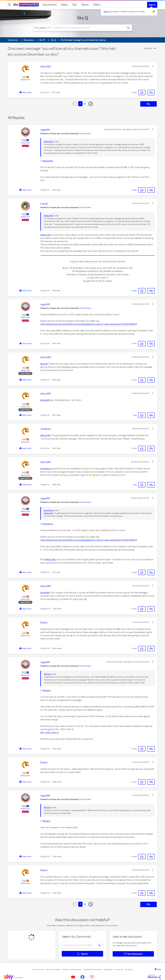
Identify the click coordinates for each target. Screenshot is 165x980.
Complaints (108, 970)
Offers (97, 5)
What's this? (25, 80)
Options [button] (148, 48)
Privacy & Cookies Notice (72, 970)
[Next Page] (91, 104)
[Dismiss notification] (154, 12)
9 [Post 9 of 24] (45, 572)
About (85, 5)
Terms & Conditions (53, 970)
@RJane (47, 674)
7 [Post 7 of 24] (45, 448)
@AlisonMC (49, 142)
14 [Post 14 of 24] (45, 856)
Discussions (50, 5)
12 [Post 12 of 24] (45, 749)
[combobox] (88, 28)
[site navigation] (9, 5)
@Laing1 (44, 364)
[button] (153, 66)
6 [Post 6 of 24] (45, 415)
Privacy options (38, 970)
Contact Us (119, 970)
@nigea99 (45, 400)
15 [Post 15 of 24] (45, 893)
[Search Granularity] (43, 28)
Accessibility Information (92, 970)
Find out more (85, 134)
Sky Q (83, 18)
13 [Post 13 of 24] (45, 782)
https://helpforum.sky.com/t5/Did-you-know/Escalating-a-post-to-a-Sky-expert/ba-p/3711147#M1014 (89, 324)
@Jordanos (46, 469)
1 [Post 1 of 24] (44, 92)
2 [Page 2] (85, 104)
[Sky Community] (26, 5)
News (64, 5)
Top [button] (159, 969)
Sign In (152, 5)
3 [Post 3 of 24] (45, 291)
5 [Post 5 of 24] (45, 380)
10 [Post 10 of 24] (45, 609)
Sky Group (129, 970)
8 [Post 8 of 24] (45, 485)
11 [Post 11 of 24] (45, 648)
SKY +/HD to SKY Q (49, 733)
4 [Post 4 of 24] (45, 343)
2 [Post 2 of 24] (45, 190)
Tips (75, 5)
